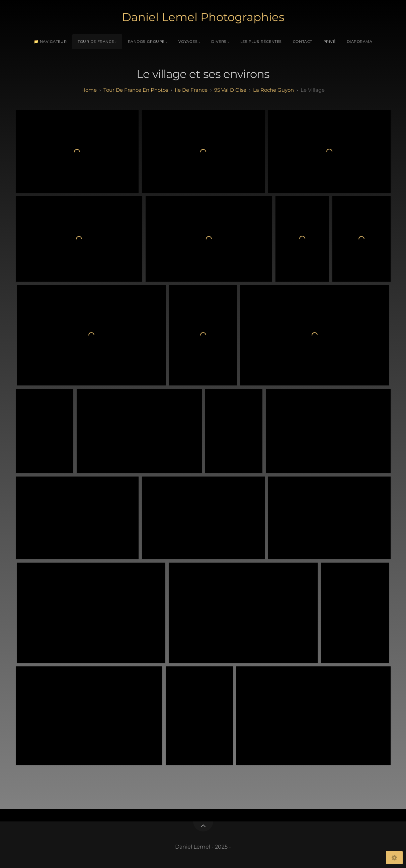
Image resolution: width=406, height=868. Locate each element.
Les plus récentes (261, 42)
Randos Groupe (146, 42)
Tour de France (96, 42)
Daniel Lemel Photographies (203, 17)
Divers (219, 42)
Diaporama (360, 42)
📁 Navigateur (50, 42)
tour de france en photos (136, 90)
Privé (330, 42)
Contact (303, 42)
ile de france (191, 90)
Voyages (188, 42)
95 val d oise (230, 90)
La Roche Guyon (273, 90)
